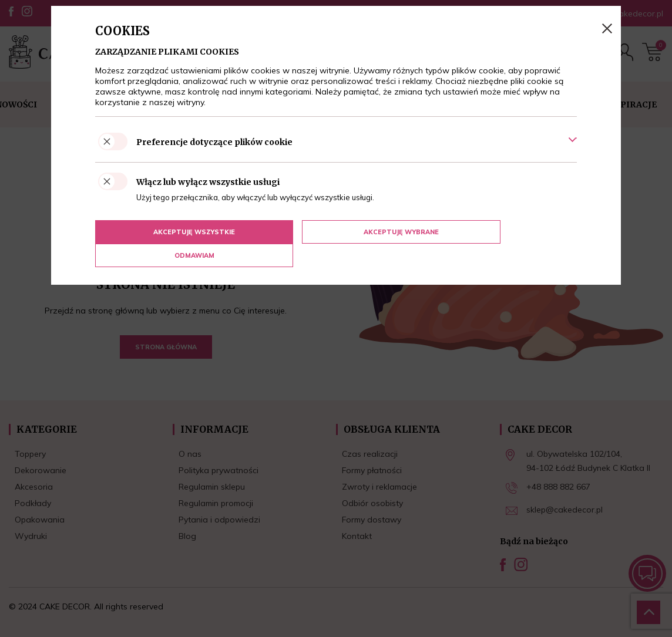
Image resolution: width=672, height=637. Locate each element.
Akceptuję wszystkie (171, 232)
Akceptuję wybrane (331, 232)
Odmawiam (492, 232)
